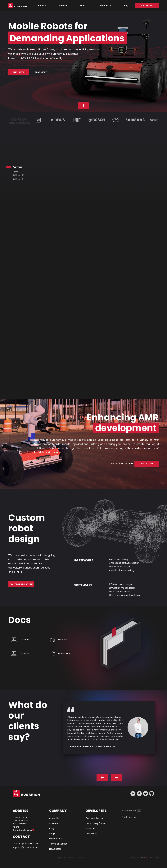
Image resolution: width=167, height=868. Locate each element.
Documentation (94, 818)
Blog (126, 6)
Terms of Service (58, 844)
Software (24, 653)
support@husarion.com (26, 847)
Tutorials (24, 640)
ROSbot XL (19, 175)
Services (63, 6)
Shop (52, 833)
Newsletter (55, 849)
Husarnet (91, 828)
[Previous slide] (102, 777)
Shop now (147, 6)
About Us (54, 818)
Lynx (15, 171)
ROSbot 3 (18, 179)
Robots (42, 6)
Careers (54, 823)
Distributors (56, 839)
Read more (41, 72)
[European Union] (132, 811)
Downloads (64, 653)
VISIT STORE (147, 464)
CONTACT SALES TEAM (121, 464)
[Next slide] (116, 777)
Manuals (63, 640)
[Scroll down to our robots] (83, 106)
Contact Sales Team (21, 584)
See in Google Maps (23, 830)
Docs (83, 6)
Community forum (96, 823)
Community (105, 6)
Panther (18, 167)
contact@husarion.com (26, 843)
